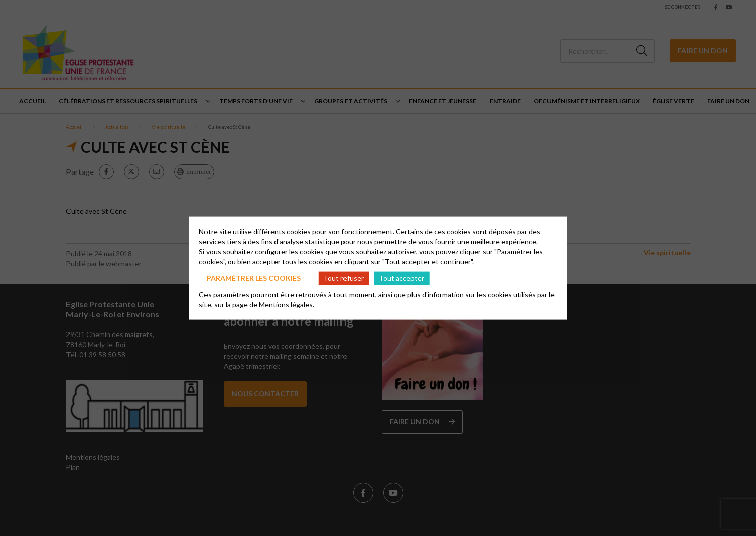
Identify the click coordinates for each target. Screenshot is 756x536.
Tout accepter (401, 278)
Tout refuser (343, 278)
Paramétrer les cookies (254, 278)
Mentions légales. (287, 304)
